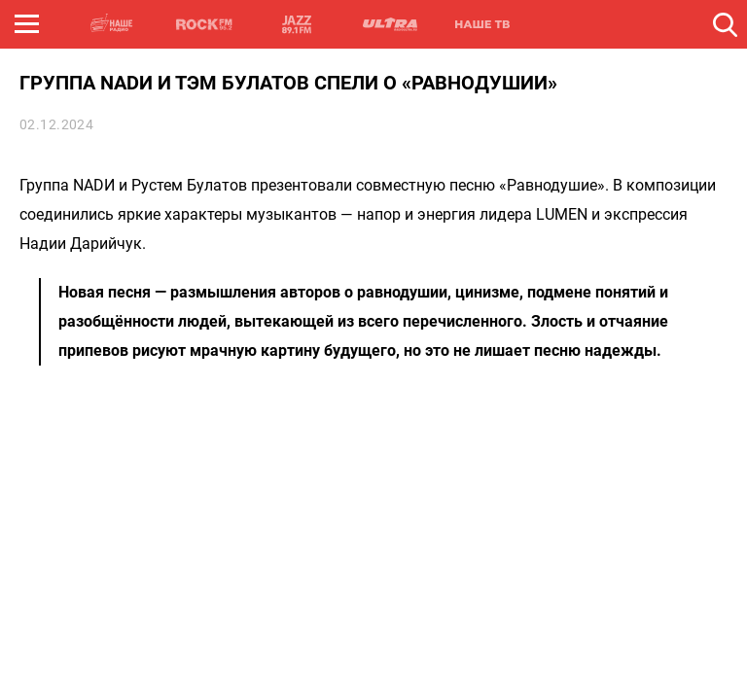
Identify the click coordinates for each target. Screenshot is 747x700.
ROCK (204, 24)
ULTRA (389, 24)
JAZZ (297, 24)
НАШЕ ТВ (481, 24)
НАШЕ (112, 24)
